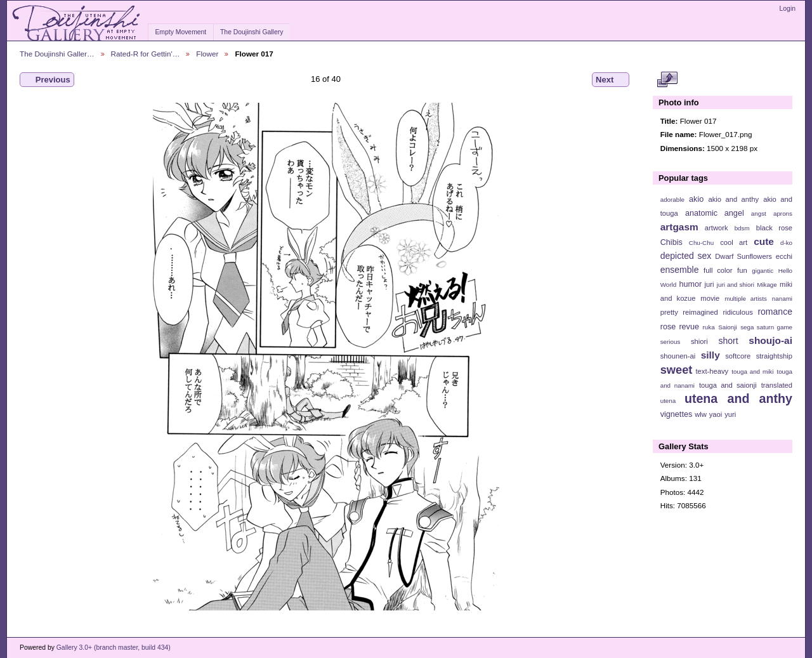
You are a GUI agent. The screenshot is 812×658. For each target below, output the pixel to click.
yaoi (716, 414)
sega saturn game (766, 327)
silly (710, 355)
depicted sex (686, 256)
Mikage (767, 285)
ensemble (680, 270)
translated (777, 385)
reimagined (700, 312)
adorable (672, 200)
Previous (47, 80)
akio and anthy (733, 199)
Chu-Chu (701, 243)
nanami (782, 299)
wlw (701, 414)
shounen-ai (678, 356)
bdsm (742, 228)
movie (710, 298)
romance (775, 312)
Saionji (727, 327)
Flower (207, 54)
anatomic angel (715, 213)
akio (696, 199)
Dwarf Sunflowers (743, 256)
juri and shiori (736, 285)
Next (611, 80)
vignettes (677, 414)
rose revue (680, 327)
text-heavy (712, 371)
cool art (734, 242)
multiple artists (746, 299)
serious (671, 342)
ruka (709, 327)
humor (690, 284)
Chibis (671, 242)
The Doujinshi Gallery (252, 32)
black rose (774, 228)
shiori (699, 341)
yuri (730, 414)
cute (764, 241)
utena (668, 401)
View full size (667, 80)
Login (788, 9)
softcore (738, 356)
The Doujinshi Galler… (57, 54)
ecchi (784, 256)
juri (710, 284)
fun (742, 270)
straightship (774, 356)
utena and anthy (738, 398)
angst (759, 214)
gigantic (763, 271)
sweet (677, 370)
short (728, 341)
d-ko (786, 243)
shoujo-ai (770, 340)
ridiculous (737, 312)
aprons (783, 214)
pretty (669, 312)
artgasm (679, 227)
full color (718, 270)
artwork (717, 228)
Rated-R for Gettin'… (146, 54)
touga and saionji (728, 385)
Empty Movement (180, 32)
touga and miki (752, 372)
